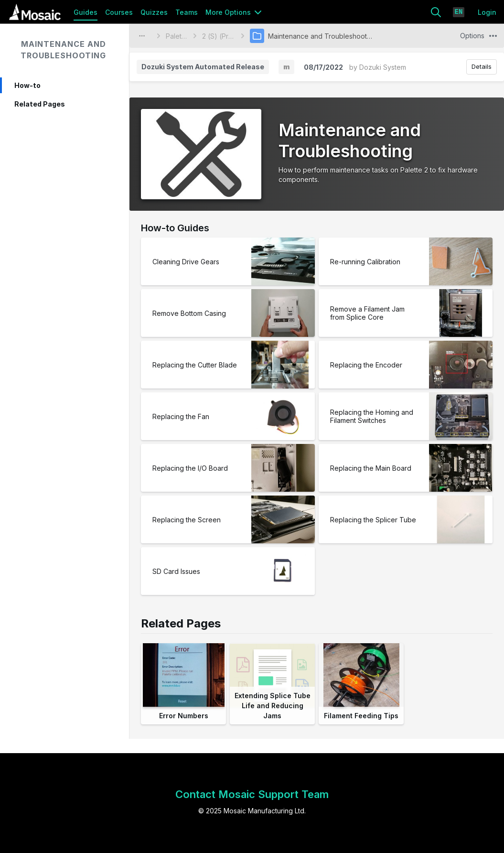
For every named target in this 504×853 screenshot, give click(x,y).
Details (482, 66)
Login (487, 12)
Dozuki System (383, 67)
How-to (27, 85)
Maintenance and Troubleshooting (63, 50)
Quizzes (154, 12)
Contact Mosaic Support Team (252, 794)
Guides (86, 12)
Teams (187, 12)
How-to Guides (175, 228)
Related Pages (40, 104)
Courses (119, 12)
